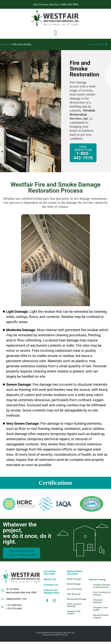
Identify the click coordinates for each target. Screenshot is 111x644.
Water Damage (74, 581)
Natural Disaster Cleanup (101, 619)
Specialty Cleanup (97, 582)
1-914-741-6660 (14, 611)
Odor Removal (74, 596)
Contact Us (51, 587)
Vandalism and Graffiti (100, 611)
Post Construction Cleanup (102, 596)
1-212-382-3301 (14, 607)
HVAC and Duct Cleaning (74, 607)
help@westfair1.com (16, 601)
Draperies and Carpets (74, 615)
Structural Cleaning (98, 603)
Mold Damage (74, 586)
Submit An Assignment (51, 594)
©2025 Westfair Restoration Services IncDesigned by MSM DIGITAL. (56, 636)
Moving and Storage (77, 601)
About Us (50, 582)
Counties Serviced (49, 575)
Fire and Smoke (74, 591)
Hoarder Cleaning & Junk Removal (101, 588)
